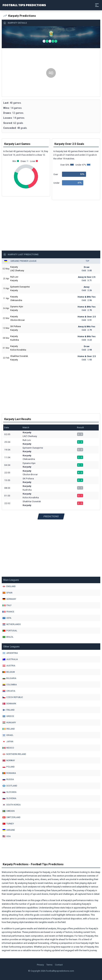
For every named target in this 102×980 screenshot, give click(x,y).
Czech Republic (13, 697)
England (9, 586)
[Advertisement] (51, 73)
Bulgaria (9, 678)
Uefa (7, 618)
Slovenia (9, 798)
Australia (10, 659)
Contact (59, 965)
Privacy (40, 965)
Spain (7, 593)
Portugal (10, 631)
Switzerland (12, 817)
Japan (8, 742)
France (8, 612)
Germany (9, 599)
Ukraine (9, 830)
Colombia (10, 685)
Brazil (8, 637)
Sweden (9, 811)
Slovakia (10, 792)
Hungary (9, 723)
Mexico (8, 748)
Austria (9, 666)
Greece (8, 716)
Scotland (10, 786)
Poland (9, 767)
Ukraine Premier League (24, 261)
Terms (49, 965)
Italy (7, 605)
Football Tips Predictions (24, 5)
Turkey (8, 824)
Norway (9, 760)
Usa (7, 836)
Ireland (9, 729)
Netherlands (12, 624)
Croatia (9, 691)
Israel (8, 735)
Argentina (10, 653)
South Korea (12, 805)
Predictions (51, 516)
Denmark (9, 704)
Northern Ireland (14, 754)
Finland (9, 710)
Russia (8, 779)
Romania (9, 773)
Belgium (9, 672)
